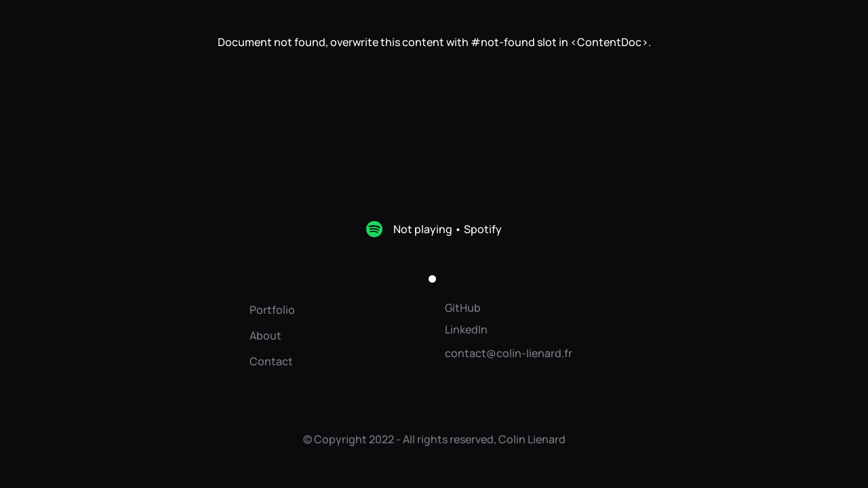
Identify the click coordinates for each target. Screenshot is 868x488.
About (265, 335)
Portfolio (272, 310)
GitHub (463, 308)
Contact (271, 361)
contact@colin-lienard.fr (509, 353)
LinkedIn (466, 329)
